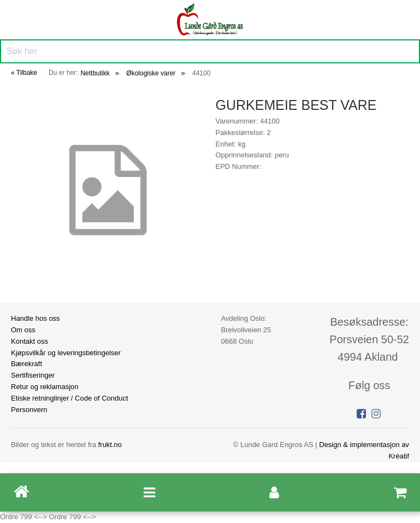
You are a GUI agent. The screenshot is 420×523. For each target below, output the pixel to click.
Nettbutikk (95, 73)
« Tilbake (24, 73)
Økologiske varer (151, 73)
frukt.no (110, 445)
